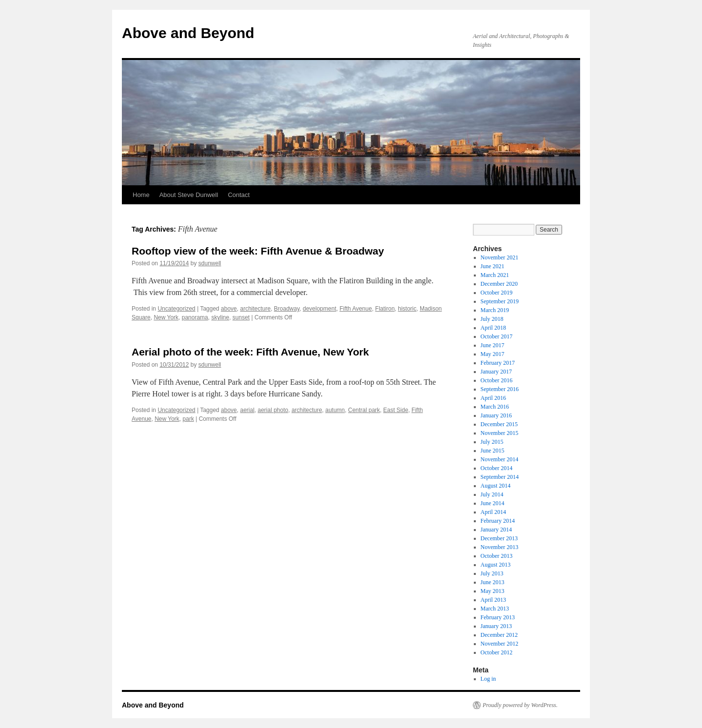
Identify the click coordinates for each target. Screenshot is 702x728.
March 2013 (495, 609)
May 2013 (493, 591)
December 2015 (499, 424)
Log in (488, 679)
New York (166, 317)
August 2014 (496, 486)
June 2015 (493, 451)
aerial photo (273, 410)
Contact (239, 195)
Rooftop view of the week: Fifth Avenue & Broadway (258, 251)
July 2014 (492, 494)
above (229, 309)
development (320, 309)
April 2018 (493, 328)
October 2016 (497, 380)
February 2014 (498, 521)
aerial (247, 410)
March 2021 (495, 275)
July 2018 (492, 319)
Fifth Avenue (356, 309)
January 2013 (496, 626)
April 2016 (493, 398)
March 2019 (495, 310)
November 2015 (500, 433)
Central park (364, 410)
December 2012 (499, 635)
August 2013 (496, 565)
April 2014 (493, 512)
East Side (396, 410)
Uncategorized (176, 309)
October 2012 (497, 652)
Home (141, 195)
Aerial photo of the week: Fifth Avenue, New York (250, 352)
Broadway (287, 309)
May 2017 (493, 354)
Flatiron (385, 309)
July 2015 (492, 442)
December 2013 (499, 538)
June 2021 (493, 266)
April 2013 (493, 600)
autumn (335, 410)
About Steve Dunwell (189, 195)
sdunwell (210, 263)
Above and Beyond (188, 33)
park (188, 419)
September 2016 (500, 389)
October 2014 (497, 468)
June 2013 (493, 582)
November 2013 (500, 547)
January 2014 (496, 530)
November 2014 (500, 459)
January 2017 (496, 372)
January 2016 (496, 415)
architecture (255, 309)
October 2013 (497, 556)
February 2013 (498, 617)
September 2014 (500, 477)
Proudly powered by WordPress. (520, 705)
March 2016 (495, 407)
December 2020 (499, 284)
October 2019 (497, 293)
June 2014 (493, 503)
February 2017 (498, 363)
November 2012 (500, 644)
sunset (241, 317)
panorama (195, 317)
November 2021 (500, 257)
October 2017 (497, 336)
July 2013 (492, 573)
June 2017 (493, 345)
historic (407, 309)
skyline (220, 317)
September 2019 (500, 301)
